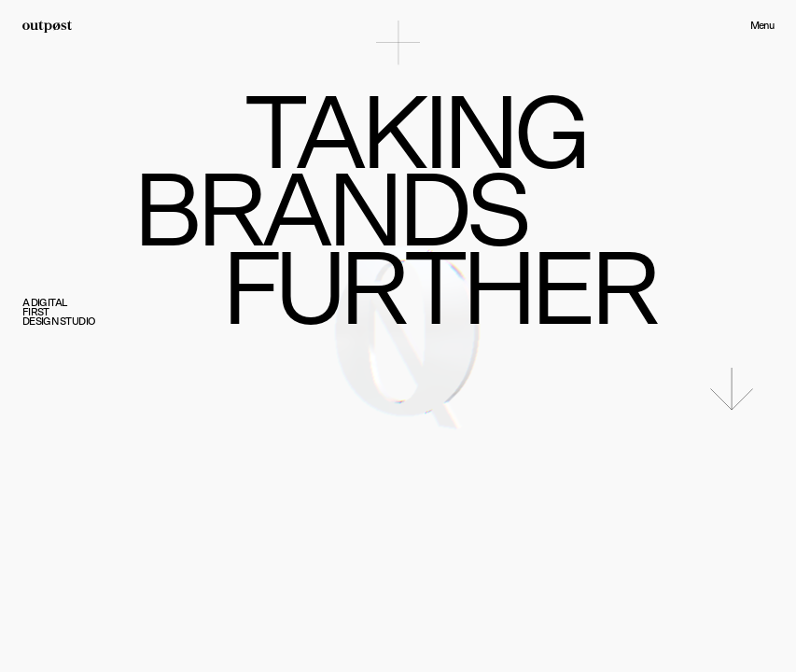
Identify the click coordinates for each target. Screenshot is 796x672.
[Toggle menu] (398, 42)
